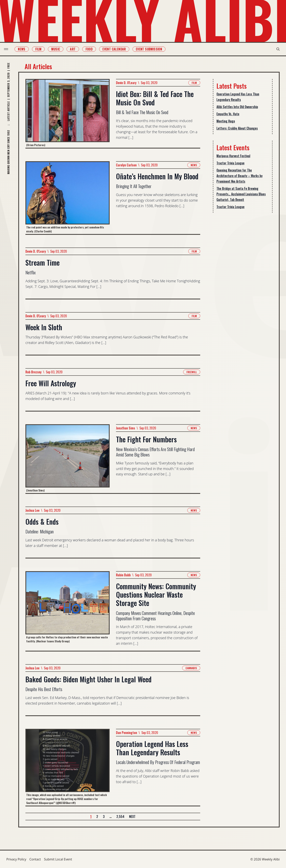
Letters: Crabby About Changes (237, 128)
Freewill (192, 372)
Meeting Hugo (226, 121)
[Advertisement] (243, 279)
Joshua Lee (32, 510)
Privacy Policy (16, 859)
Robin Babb (123, 575)
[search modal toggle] (276, 49)
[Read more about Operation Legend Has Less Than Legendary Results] (68, 767)
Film (41, 49)
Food (91, 49)
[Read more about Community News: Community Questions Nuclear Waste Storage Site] (68, 611)
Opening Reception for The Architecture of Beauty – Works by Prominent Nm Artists (240, 176)
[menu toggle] (8, 49)
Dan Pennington (127, 733)
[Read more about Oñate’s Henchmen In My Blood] (68, 198)
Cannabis (191, 668)
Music (58, 49)
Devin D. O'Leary (126, 83)
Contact (35, 859)
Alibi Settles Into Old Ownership (237, 107)
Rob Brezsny (33, 372)
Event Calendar (117, 49)
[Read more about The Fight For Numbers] (68, 459)
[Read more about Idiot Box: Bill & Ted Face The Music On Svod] (68, 113)
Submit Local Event (58, 859)
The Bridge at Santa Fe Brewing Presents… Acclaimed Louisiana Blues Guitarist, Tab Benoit (241, 194)
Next (132, 817)
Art (75, 49)
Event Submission (151, 49)
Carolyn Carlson (126, 165)
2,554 (120, 817)
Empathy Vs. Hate (228, 114)
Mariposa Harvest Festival (233, 156)
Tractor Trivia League (230, 163)
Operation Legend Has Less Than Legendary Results (238, 97)
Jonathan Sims (126, 428)
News (24, 49)
